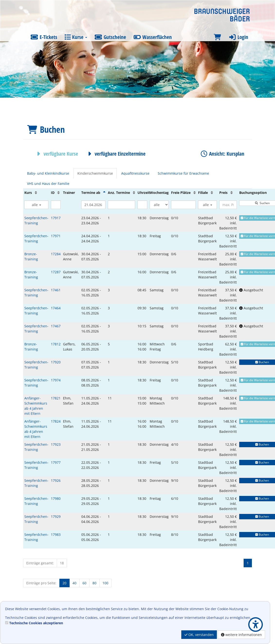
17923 (56, 444)
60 (84, 583)
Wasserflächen (153, 37)
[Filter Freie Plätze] (183, 205)
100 (105, 583)
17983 (56, 535)
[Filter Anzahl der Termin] (121, 205)
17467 (56, 326)
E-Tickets (44, 37)
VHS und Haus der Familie (48, 184)
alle (37, 205)
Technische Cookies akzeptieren (36, 623)
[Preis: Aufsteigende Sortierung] (232, 193)
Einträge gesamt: (40, 563)
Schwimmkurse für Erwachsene (183, 173)
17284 (56, 254)
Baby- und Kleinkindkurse (48, 173)
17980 (56, 498)
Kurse (76, 37)
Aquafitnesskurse (135, 173)
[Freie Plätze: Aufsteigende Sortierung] (195, 193)
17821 (56, 398)
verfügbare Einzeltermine (115, 154)
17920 (56, 362)
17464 (56, 308)
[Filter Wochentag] (159, 205)
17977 (56, 462)
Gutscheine (110, 37)
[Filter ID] (56, 205)
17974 (56, 380)
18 (62, 563)
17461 (56, 290)
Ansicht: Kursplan (222, 154)
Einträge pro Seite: (41, 583)
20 (64, 583)
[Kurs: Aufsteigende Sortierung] (36, 193)
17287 (56, 272)
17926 (56, 480)
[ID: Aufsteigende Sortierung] (59, 193)
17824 (56, 421)
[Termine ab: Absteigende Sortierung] (104, 193)
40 (74, 583)
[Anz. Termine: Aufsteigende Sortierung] (134, 193)
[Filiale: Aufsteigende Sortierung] (212, 193)
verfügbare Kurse (56, 154)
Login (238, 37)
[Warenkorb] (217, 37)
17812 (56, 344)
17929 (56, 516)
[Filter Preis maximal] (228, 205)
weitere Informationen (241, 635)
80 (94, 583)
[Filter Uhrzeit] (142, 205)
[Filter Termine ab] (93, 205)
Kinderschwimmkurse (95, 173)
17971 (56, 236)
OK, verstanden (199, 635)
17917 (56, 218)
